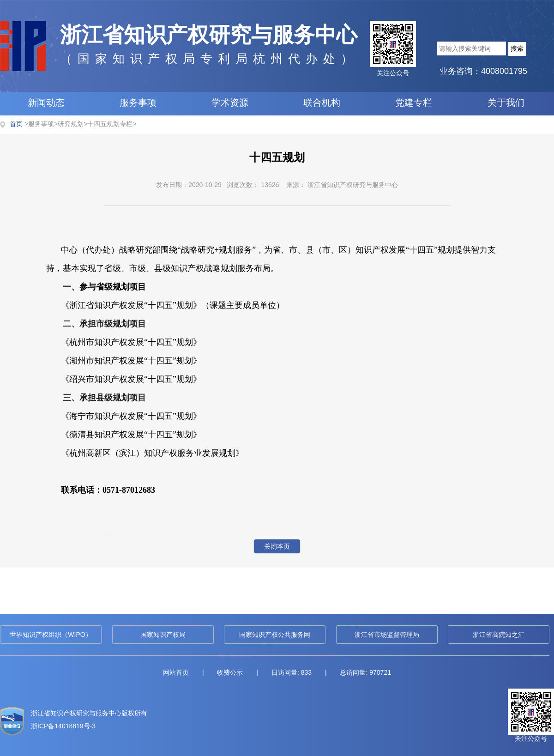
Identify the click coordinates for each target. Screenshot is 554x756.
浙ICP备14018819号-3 (63, 726)
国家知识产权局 (163, 635)
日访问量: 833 (292, 672)
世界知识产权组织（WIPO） (51, 635)
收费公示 (230, 672)
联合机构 (322, 103)
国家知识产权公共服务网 (275, 635)
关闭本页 (277, 546)
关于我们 (506, 103)
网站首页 (176, 672)
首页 (16, 124)
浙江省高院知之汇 (499, 635)
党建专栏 (414, 103)
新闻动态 (46, 103)
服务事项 (138, 103)
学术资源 (230, 103)
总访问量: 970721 (365, 672)
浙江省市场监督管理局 (387, 635)
